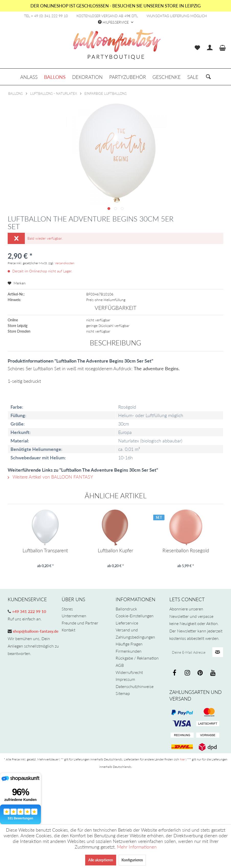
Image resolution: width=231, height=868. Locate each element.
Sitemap (123, 693)
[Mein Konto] (210, 48)
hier (182, 759)
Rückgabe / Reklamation (137, 658)
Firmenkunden (129, 651)
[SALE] (193, 77)
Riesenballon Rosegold (186, 551)
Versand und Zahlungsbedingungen (135, 633)
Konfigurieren (132, 860)
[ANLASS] (29, 77)
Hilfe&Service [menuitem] (114, 22)
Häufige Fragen (129, 644)
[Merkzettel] (197, 48)
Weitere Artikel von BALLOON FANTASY (50, 477)
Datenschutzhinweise (135, 686)
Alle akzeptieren (101, 860)
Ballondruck (126, 609)
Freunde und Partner (80, 623)
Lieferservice (127, 623)
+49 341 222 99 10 (29, 611)
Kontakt (68, 630)
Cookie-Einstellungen (135, 616)
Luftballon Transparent (45, 551)
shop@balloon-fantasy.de (35, 631)
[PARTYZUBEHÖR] (128, 77)
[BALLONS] (55, 77)
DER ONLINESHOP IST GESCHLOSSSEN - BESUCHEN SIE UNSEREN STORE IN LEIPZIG (115, 6)
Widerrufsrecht (129, 672)
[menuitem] (197, 48)
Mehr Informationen (137, 847)
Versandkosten (65, 263)
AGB (120, 665)
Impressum (125, 679)
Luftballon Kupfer (115, 551)
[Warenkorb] (223, 48)
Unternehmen (74, 616)
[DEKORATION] (87, 77)
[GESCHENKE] (167, 77)
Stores (67, 609)
